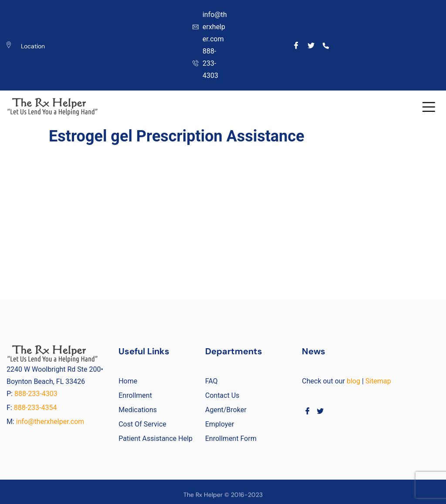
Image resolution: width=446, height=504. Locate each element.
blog (353, 381)
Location (33, 46)
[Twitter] (311, 45)
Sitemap (378, 381)
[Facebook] (296, 45)
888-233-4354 (35, 408)
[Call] (326, 45)
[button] (429, 107)
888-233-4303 (37, 394)
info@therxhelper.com (50, 422)
